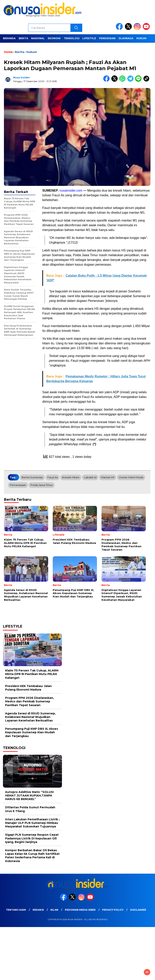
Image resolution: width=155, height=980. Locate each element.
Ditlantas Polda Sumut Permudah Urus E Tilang (30, 809)
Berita (23, 38)
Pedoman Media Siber (80, 910)
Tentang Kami (16, 910)
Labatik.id (90, 477)
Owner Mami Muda (131, 477)
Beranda (9, 38)
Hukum (141, 38)
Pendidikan (107, 38)
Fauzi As (53, 477)
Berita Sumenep (32, 477)
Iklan (54, 910)
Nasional (38, 38)
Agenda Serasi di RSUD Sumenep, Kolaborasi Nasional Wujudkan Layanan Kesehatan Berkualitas (30, 717)
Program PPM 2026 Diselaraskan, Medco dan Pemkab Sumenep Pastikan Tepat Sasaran (30, 701)
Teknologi (72, 38)
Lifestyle (89, 38)
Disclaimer (138, 910)
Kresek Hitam (71, 477)
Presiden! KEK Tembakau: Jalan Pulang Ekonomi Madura (28, 688)
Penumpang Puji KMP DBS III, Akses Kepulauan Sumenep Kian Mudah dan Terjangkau (32, 732)
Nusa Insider (22, 77)
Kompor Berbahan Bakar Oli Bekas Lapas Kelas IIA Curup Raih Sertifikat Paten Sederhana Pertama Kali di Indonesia (32, 856)
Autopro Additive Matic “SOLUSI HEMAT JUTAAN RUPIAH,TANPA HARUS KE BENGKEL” (29, 795)
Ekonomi (54, 38)
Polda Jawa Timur (42, 485)
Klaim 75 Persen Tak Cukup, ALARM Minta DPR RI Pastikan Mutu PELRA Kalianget (32, 674)
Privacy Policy (113, 910)
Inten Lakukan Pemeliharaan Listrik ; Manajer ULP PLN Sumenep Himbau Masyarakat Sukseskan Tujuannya (32, 823)
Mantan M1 (108, 477)
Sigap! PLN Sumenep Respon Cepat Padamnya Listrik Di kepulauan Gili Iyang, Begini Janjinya (32, 838)
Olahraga (126, 38)
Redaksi (38, 910)
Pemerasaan (18, 485)
